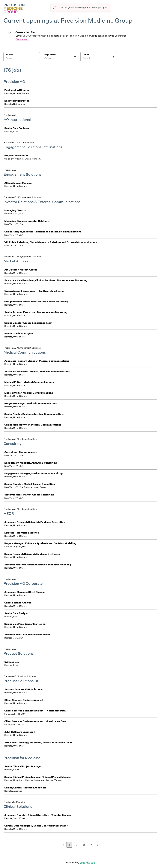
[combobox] (45, 58)
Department (50, 55)
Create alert (22, 39)
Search (10, 55)
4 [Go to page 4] (92, 845)
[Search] (22, 59)
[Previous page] (63, 845)
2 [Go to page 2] (77, 845)
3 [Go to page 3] (84, 845)
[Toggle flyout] (75, 57)
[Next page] (98, 845)
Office (86, 55)
